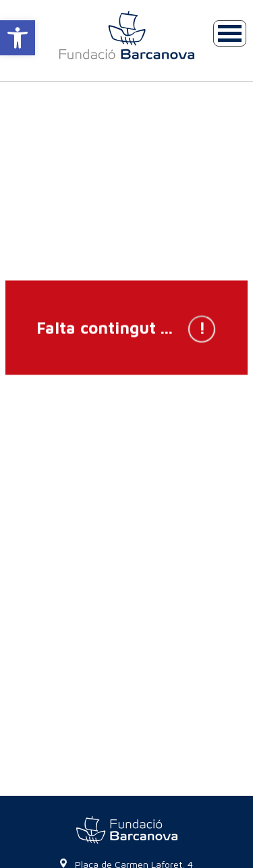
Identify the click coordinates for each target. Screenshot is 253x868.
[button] (18, 38)
